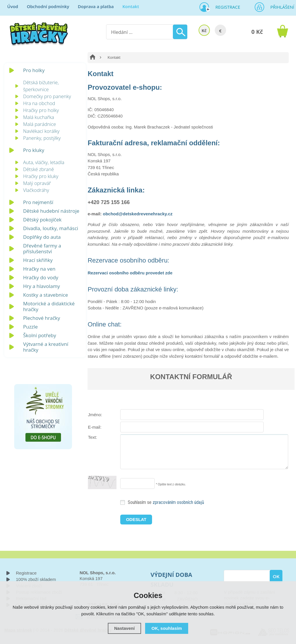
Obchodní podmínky (48, 6)
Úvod (13, 6)
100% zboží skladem (36, 579)
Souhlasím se (166, 502)
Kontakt (131, 6)
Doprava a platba (96, 6)
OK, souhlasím (167, 628)
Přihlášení (280, 7)
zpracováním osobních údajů (178, 502)
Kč (204, 30)
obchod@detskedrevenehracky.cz (138, 214)
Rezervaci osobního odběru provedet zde (130, 273)
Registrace (225, 7)
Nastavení (124, 628)
